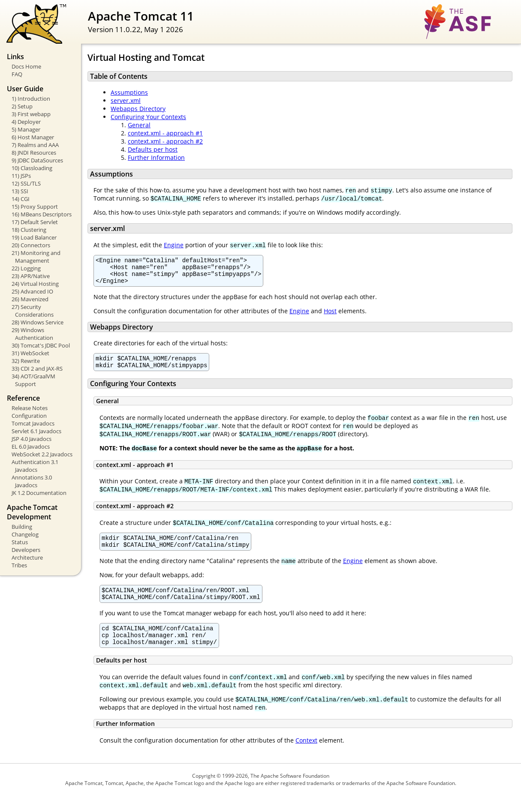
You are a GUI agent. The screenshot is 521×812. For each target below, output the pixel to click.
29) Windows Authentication (32, 334)
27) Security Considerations (33, 311)
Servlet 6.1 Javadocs (36, 431)
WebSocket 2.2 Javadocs (42, 454)
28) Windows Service (38, 322)
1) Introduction (31, 99)
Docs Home (26, 66)
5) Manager (26, 129)
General (139, 125)
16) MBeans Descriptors (42, 214)
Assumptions (129, 92)
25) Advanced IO (32, 291)
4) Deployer (26, 122)
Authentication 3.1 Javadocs (35, 466)
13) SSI (20, 191)
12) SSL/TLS (26, 183)
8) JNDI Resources (34, 153)
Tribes (19, 565)
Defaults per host (153, 149)
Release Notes (30, 408)
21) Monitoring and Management (36, 257)
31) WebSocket (30, 353)
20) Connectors (31, 245)
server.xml (126, 100)
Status (20, 542)
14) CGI (21, 199)
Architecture (27, 557)
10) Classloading (32, 168)
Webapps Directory (138, 109)
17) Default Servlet (35, 222)
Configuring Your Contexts (148, 117)
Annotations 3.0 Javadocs (32, 481)
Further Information (156, 157)
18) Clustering (29, 230)
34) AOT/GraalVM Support (33, 380)
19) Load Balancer (34, 237)
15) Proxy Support (35, 207)
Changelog (25, 534)
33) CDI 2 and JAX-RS (37, 369)
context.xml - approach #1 (165, 133)
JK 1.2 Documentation (39, 493)
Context (306, 757)
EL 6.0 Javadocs (31, 446)
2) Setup (22, 106)
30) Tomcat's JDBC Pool (41, 345)
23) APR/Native (31, 276)
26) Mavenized (30, 299)
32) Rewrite (26, 361)
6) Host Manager (33, 137)
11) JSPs (21, 176)
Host (330, 316)
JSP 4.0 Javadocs (32, 439)
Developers (26, 550)
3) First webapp (31, 114)
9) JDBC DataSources (37, 160)
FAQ (17, 74)
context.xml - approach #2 (165, 141)
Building (22, 527)
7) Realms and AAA (35, 145)
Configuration (29, 416)
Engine (174, 245)
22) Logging (26, 268)
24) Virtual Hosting (35, 284)
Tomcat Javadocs (33, 423)
